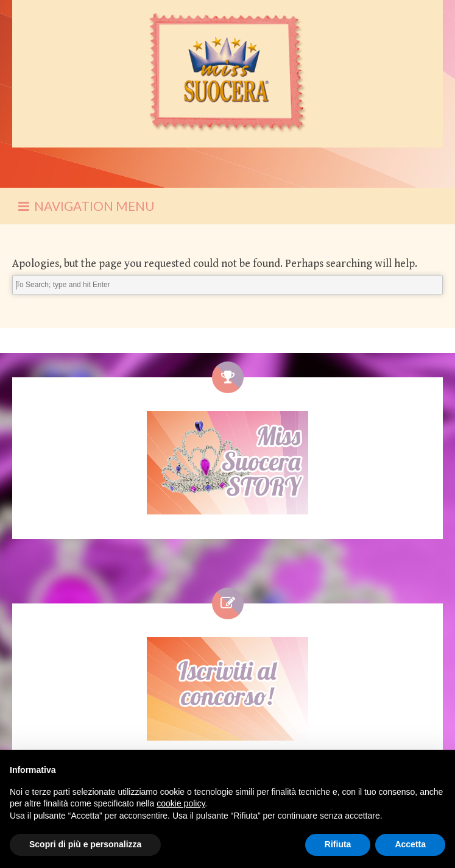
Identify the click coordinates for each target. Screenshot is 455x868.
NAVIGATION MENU (86, 206)
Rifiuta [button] (338, 844)
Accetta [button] (410, 844)
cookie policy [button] (181, 803)
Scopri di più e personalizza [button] (85, 844)
